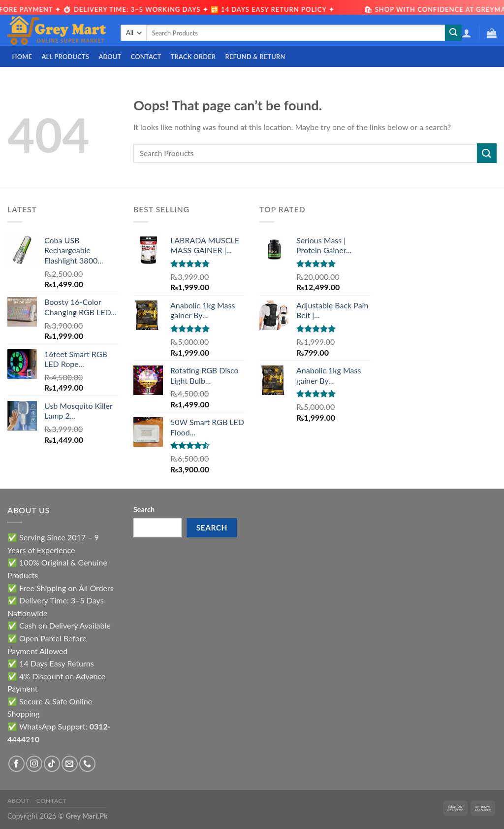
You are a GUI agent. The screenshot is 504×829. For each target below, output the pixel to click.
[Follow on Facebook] (16, 764)
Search (144, 510)
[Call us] (87, 764)
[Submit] (453, 33)
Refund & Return (255, 57)
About (110, 57)
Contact (146, 57)
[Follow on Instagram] (34, 764)
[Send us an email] (70, 764)
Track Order (193, 57)
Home (22, 57)
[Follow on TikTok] (52, 764)
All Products (65, 57)
